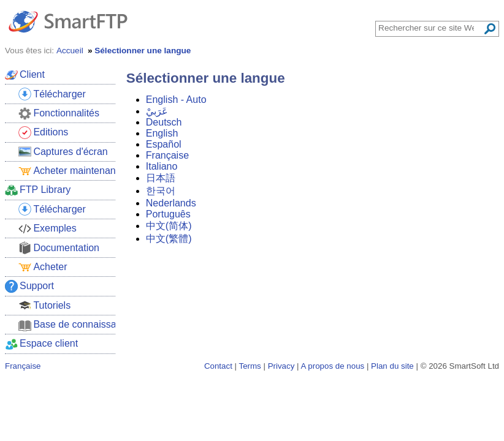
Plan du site (392, 366)
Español (164, 144)
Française (167, 155)
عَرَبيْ (157, 111)
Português (168, 214)
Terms (250, 366)
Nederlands (171, 203)
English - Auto (176, 100)
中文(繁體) (169, 239)
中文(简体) (169, 226)
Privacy (281, 366)
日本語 (161, 178)
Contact (218, 366)
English (162, 133)
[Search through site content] (430, 28)
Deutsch (164, 122)
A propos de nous (332, 366)
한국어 (161, 191)
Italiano (162, 166)
